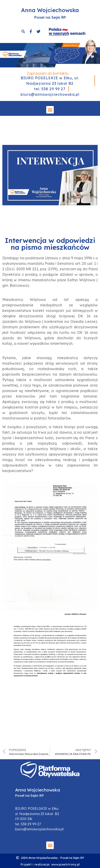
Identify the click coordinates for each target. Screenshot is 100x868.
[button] (50, 110)
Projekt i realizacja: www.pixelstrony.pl (50, 864)
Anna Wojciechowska (50, 10)
